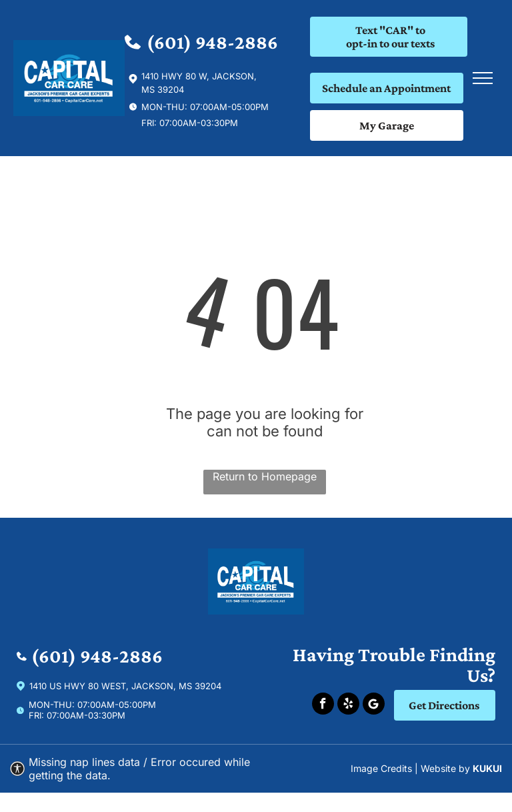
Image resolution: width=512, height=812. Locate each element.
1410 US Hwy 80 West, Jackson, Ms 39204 (125, 686)
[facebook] (323, 705)
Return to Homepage (265, 476)
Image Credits (381, 768)
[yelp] (348, 705)
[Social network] (374, 705)
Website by (445, 768)
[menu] (483, 78)
